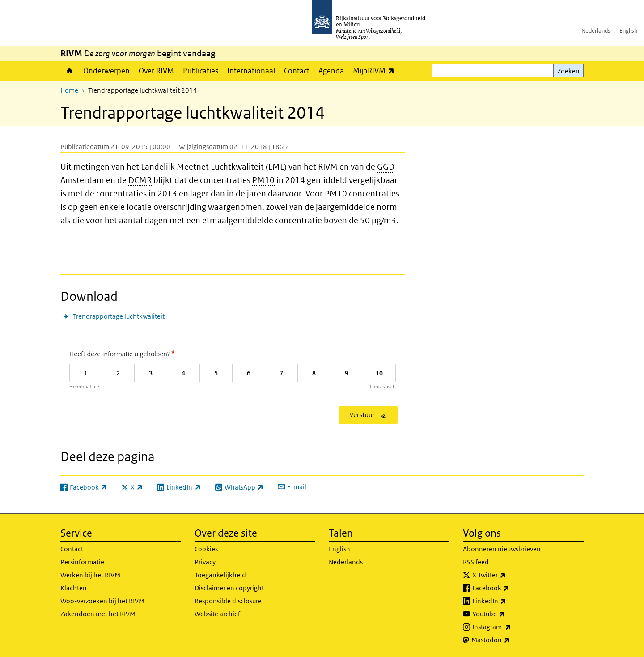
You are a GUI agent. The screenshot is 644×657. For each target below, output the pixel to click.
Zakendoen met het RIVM (98, 614)
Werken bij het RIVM (90, 575)
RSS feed (476, 562)
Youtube (508, 614)
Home (70, 71)
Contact (297, 71)
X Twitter (509, 575)
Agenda (331, 71)
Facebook (511, 588)
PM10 (263, 180)
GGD (386, 167)
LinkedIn (509, 601)
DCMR (140, 180)
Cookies (206, 549)
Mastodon (510, 640)
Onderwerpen (106, 71)
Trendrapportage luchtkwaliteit (119, 316)
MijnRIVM (376, 70)
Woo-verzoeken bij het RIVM (102, 601)
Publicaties (201, 71)
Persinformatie (82, 562)
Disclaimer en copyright (229, 588)
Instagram (511, 627)
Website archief (217, 614)
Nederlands (596, 31)
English (628, 31)
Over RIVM (156, 71)
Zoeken (568, 71)
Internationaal (251, 71)
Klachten (74, 588)
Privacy (205, 562)
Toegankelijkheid (220, 575)
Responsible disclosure (228, 601)
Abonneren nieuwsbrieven (502, 549)
